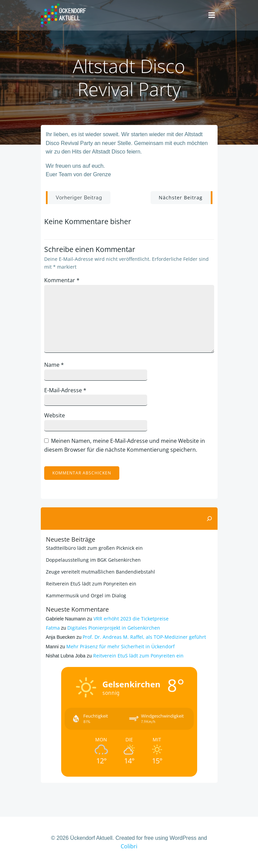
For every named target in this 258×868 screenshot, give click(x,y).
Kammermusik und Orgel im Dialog (86, 595)
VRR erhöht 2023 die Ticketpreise (131, 619)
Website (55, 415)
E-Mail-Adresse (65, 390)
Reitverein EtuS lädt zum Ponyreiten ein (91, 584)
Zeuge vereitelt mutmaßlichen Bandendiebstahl (100, 572)
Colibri (129, 846)
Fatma (53, 628)
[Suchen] (209, 519)
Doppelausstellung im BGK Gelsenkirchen (93, 560)
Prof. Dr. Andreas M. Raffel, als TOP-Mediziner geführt (144, 637)
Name (54, 365)
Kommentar (62, 280)
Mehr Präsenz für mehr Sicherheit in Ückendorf (121, 646)
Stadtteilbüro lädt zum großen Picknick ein (94, 548)
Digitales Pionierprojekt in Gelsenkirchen (114, 628)
